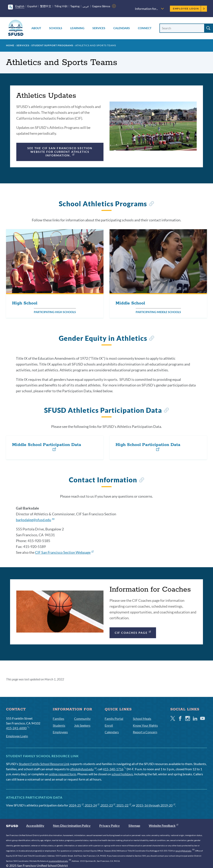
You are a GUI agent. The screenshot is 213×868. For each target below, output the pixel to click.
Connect (145, 28)
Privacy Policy (110, 825)
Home (10, 45)
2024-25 (76, 805)
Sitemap (134, 825)
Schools (56, 28)
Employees (60, 732)
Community (82, 719)
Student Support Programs (52, 45)
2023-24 (92, 805)
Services (99, 28)
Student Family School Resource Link (44, 764)
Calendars (122, 28)
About (36, 28)
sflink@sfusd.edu (83, 769)
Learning (77, 28)
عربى (86, 6)
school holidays (122, 774)
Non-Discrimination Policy (72, 825)
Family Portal (114, 719)
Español (32, 6)
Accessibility (35, 825)
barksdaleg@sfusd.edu (35, 520)
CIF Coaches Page (133, 632)
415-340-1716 (114, 769)
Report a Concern (145, 732)
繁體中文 (46, 6)
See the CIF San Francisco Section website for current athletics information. (60, 152)
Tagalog (75, 6)
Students (59, 725)
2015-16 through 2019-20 (156, 805)
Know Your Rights (145, 725)
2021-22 (124, 805)
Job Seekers (82, 725)
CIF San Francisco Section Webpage (64, 552)
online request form (63, 774)
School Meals (142, 719)
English (20, 6)
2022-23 (108, 805)
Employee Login (189, 9)
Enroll (109, 725)
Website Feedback (163, 825)
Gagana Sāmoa (101, 6)
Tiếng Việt (61, 6)
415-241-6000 (18, 728)
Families (58, 719)
